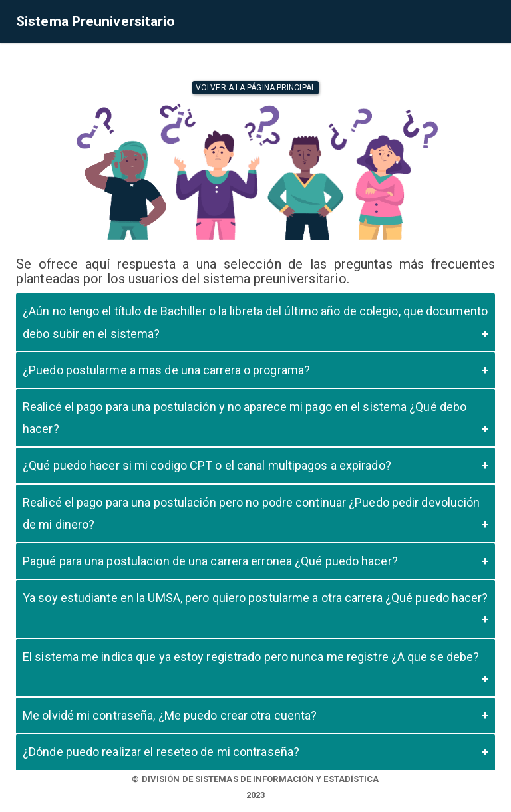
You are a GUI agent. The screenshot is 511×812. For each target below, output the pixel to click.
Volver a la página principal (255, 88)
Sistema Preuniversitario (95, 21)
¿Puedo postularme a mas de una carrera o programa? (166, 370)
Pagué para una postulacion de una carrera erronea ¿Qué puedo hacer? (210, 561)
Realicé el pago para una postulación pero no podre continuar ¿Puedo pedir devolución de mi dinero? (251, 513)
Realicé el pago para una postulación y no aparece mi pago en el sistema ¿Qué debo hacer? (245, 418)
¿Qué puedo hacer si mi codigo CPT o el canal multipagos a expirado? (207, 465)
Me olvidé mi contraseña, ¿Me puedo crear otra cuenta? (170, 715)
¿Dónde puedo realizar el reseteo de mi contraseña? (161, 752)
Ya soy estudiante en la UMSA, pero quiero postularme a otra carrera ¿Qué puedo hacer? (255, 598)
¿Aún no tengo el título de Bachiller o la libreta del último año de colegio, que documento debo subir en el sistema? (255, 322)
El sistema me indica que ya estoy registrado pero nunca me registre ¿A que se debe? (251, 657)
